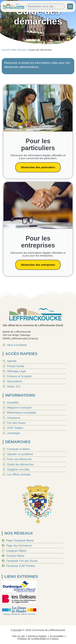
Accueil (6, 50)
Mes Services (19, 50)
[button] (70, 6)
